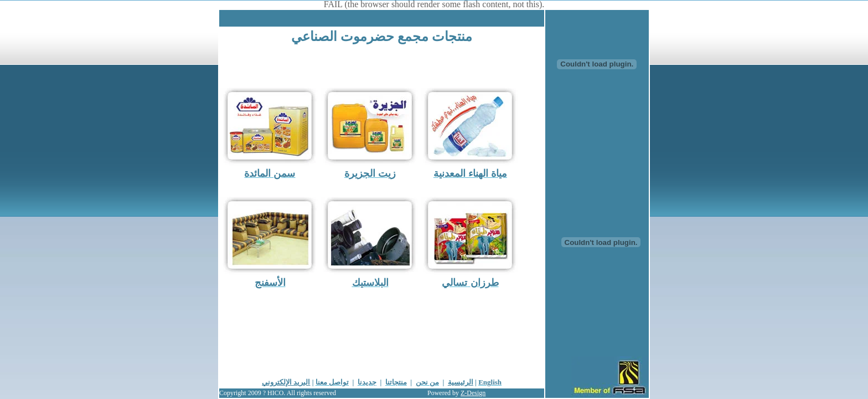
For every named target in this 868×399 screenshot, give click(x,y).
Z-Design (473, 393)
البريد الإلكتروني (286, 382)
